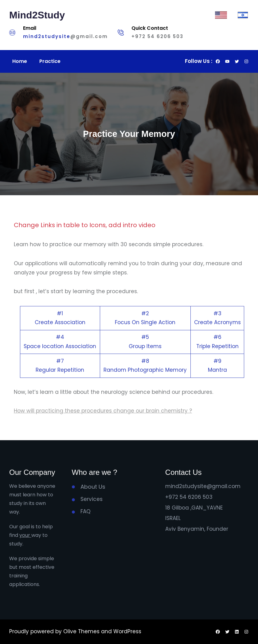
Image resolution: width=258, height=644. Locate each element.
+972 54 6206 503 (157, 36)
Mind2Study (37, 15)
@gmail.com (89, 36)
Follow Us (197, 61)
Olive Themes (82, 631)
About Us (93, 487)
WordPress (127, 631)
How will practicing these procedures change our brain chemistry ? (103, 411)
